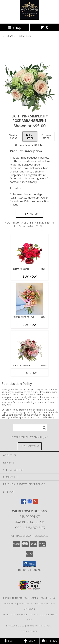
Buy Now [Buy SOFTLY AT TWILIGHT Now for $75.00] (30, 373)
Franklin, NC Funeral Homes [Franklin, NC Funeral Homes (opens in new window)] (21, 598)
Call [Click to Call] (10, 641)
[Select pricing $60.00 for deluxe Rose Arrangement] (30, 137)
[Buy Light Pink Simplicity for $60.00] (30, 214)
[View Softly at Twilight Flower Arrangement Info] (29, 347)
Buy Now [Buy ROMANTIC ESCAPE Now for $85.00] (30, 276)
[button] (29, 564)
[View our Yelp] (35, 503)
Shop (15, 27)
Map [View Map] (30, 641)
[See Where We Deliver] (30, 446)
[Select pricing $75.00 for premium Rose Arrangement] (46, 137)
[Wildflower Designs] (29, 19)
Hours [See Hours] (49, 641)
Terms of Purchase (39, 626)
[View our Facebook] (24, 503)
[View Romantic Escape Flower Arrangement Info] (29, 251)
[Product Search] (30, 428)
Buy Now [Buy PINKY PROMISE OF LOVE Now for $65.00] (30, 325)
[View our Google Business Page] (30, 503)
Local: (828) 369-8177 (30, 528)
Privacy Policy (15, 626)
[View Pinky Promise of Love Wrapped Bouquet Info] (29, 299)
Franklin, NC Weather (15, 615)
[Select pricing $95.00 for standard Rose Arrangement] (14, 137)
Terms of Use (30, 631)
